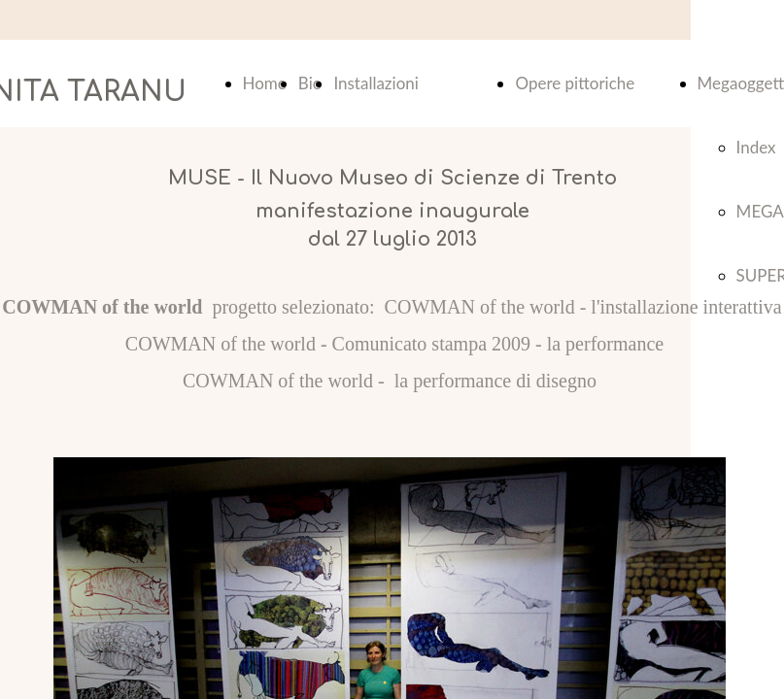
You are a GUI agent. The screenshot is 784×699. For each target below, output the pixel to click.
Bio (310, 83)
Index (756, 147)
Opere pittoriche (575, 83)
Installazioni (375, 83)
